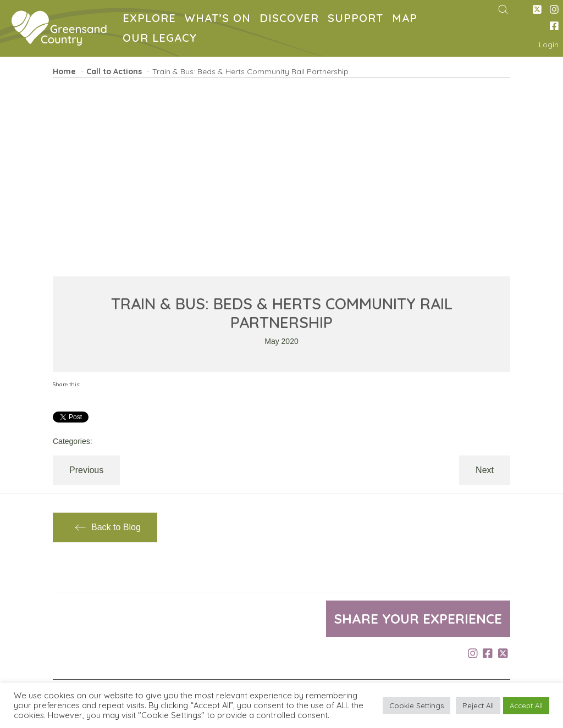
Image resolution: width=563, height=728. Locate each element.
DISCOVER (291, 20)
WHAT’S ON (220, 20)
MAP (407, 20)
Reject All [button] (478, 705)
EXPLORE (151, 20)
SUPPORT (358, 20)
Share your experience (418, 619)
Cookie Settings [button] (416, 705)
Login (549, 45)
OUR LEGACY (162, 39)
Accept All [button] (526, 705)
